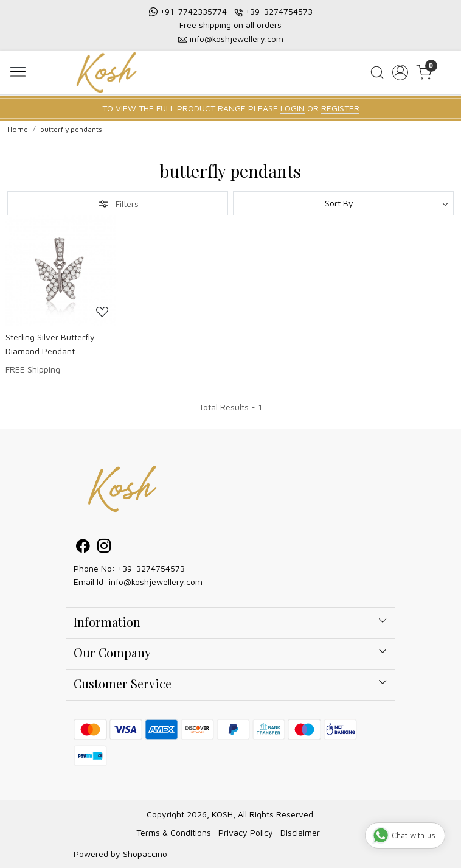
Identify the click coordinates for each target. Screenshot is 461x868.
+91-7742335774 (193, 11)
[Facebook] (83, 548)
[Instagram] (104, 548)
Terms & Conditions (174, 832)
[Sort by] (343, 203)
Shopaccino (145, 854)
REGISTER (340, 108)
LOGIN (293, 108)
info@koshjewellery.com (237, 39)
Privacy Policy (246, 832)
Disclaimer (300, 832)
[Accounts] (400, 72)
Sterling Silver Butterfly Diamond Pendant (50, 344)
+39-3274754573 (279, 11)
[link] (377, 72)
